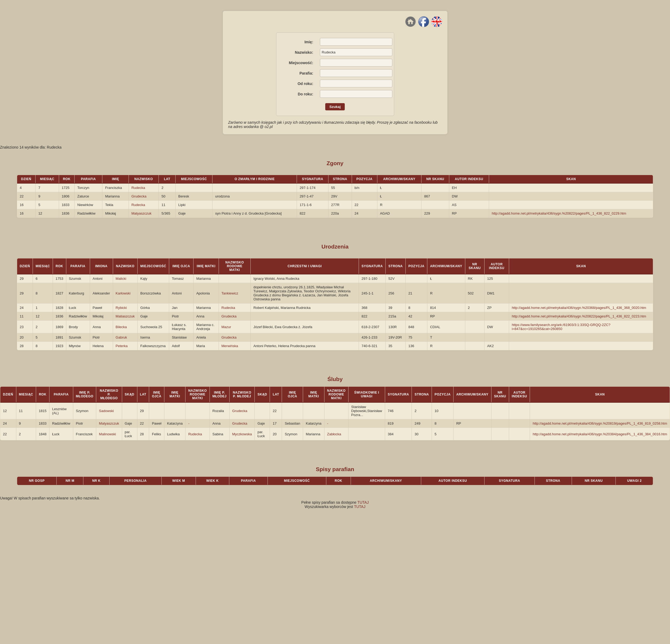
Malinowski (107, 434)
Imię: (309, 42)
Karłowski (123, 293)
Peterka (122, 346)
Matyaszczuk (142, 213)
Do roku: (305, 94)
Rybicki (121, 308)
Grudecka (139, 196)
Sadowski (106, 411)
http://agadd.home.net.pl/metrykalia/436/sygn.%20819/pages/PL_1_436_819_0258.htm (600, 423)
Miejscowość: (301, 63)
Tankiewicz (230, 293)
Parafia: (306, 73)
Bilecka (121, 327)
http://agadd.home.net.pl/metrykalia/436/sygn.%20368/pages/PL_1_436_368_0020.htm (579, 308)
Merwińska (230, 346)
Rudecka (138, 188)
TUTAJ (363, 502)
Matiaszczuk (125, 316)
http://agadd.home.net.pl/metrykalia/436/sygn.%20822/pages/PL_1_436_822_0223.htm (579, 316)
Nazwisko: (304, 52)
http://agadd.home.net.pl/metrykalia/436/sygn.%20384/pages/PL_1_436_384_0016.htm (600, 434)
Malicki (121, 279)
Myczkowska (242, 434)
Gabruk (121, 337)
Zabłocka (334, 434)
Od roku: (305, 84)
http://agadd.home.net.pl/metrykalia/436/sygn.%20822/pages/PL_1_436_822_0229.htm (559, 213)
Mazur (226, 327)
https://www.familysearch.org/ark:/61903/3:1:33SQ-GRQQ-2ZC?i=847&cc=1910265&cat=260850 (561, 327)
